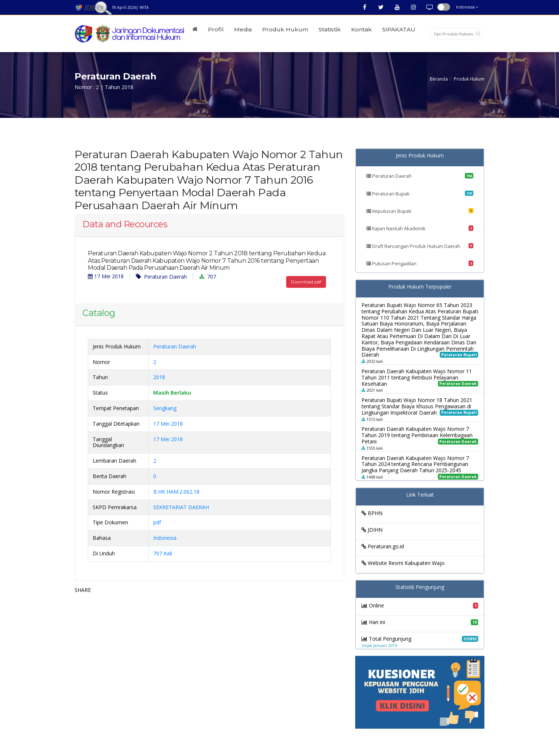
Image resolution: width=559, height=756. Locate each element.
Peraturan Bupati (420, 194)
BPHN (372, 513)
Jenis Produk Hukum (420, 156)
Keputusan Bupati (420, 211)
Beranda (439, 79)
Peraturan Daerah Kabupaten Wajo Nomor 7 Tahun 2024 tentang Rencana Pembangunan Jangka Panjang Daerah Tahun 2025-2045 (415, 464)
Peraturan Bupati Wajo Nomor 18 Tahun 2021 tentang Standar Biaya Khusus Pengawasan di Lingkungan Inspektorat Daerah (417, 406)
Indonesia (467, 7)
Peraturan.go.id (383, 546)
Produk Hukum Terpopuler (420, 287)
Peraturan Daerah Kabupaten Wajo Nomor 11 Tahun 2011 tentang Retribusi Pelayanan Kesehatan (417, 377)
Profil (216, 29)
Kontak (361, 29)
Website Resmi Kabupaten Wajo (403, 563)
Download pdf (306, 282)
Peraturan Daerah (161, 277)
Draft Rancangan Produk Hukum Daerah (420, 246)
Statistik (330, 29)
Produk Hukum (285, 29)
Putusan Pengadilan (420, 263)
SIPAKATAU (399, 29)
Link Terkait (420, 495)
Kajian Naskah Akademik (420, 228)
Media (243, 29)
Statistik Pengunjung (420, 587)
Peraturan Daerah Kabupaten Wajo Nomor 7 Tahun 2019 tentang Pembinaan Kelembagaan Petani (417, 435)
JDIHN (372, 530)
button (444, 7)
